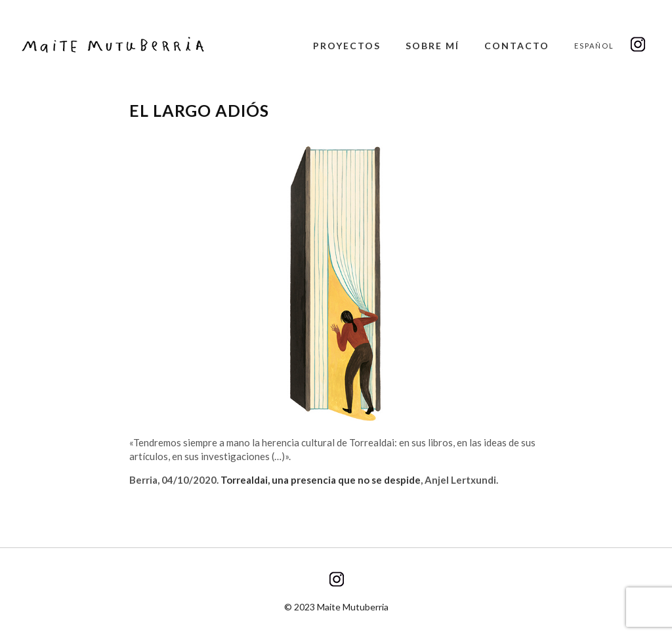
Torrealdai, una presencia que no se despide (321, 480)
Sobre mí (432, 46)
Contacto (517, 46)
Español (594, 46)
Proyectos (347, 46)
